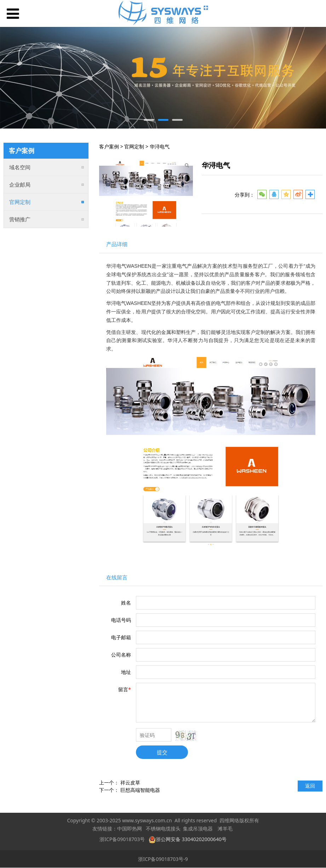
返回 (310, 786)
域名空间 (20, 167)
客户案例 (109, 146)
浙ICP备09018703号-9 (163, 859)
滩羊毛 (225, 829)
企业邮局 (20, 185)
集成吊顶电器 (198, 829)
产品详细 (117, 244)
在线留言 (117, 577)
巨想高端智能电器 (140, 790)
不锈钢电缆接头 (163, 829)
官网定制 (20, 202)
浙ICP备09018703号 (122, 839)
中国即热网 (130, 829)
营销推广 (20, 219)
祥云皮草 (130, 782)
